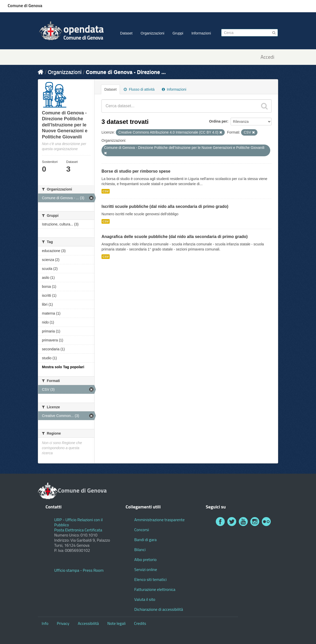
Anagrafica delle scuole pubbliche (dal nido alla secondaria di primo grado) (175, 237)
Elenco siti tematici (150, 579)
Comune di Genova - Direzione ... (126, 72)
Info (45, 623)
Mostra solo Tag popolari (63, 367)
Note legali (117, 623)
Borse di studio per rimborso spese (136, 171)
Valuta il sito (145, 599)
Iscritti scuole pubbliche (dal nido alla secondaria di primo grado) (165, 206)
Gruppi (178, 33)
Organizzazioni (153, 33)
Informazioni (201, 33)
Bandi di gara (145, 540)
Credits (140, 623)
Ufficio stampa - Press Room (79, 570)
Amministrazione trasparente (159, 520)
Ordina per (218, 121)
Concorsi (142, 530)
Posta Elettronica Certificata (78, 530)
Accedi (267, 57)
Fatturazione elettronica (155, 589)
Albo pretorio (145, 559)
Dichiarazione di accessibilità (159, 609)
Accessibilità (88, 623)
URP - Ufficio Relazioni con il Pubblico (78, 522)
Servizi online (146, 569)
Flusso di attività (139, 89)
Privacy (63, 623)
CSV (106, 191)
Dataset (126, 33)
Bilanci (140, 550)
